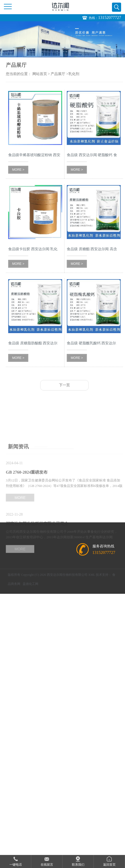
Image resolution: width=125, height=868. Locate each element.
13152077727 (110, 18)
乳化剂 (78, 74)
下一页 (69, 385)
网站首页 (44, 74)
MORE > (23, 170)
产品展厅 (63, 74)
